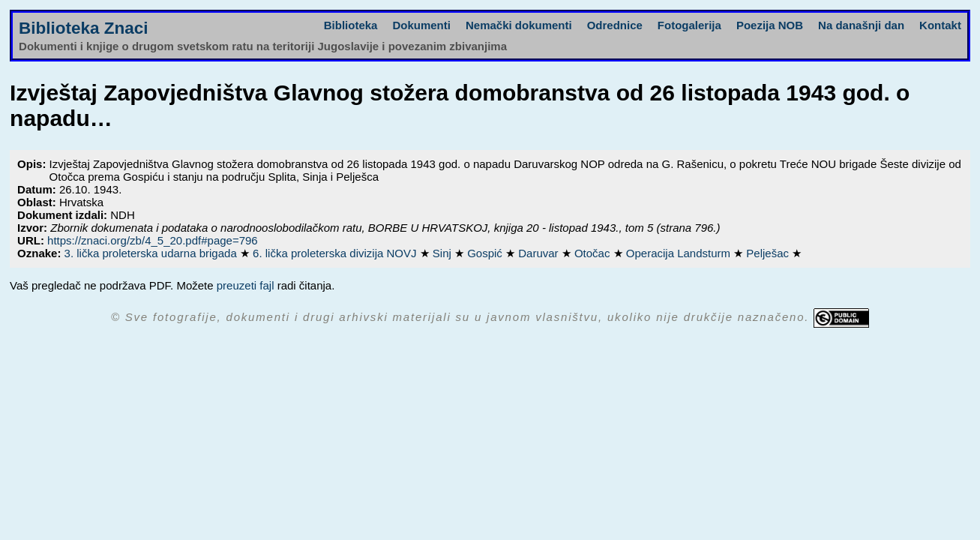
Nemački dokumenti (519, 25)
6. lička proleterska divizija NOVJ (336, 253)
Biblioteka (351, 25)
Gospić (486, 253)
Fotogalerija (689, 25)
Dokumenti (421, 25)
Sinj (444, 253)
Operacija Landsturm (680, 253)
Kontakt (940, 25)
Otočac (594, 253)
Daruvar (540, 253)
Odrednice (615, 25)
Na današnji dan (861, 25)
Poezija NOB (770, 25)
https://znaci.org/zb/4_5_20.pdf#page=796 (153, 240)
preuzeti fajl (246, 285)
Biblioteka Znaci (84, 28)
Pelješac (769, 253)
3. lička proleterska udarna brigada (152, 253)
